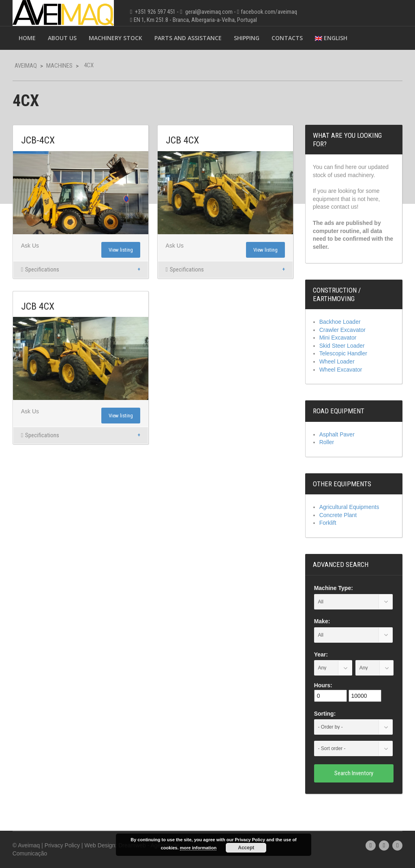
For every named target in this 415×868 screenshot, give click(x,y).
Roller (327, 442)
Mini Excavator (338, 338)
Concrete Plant (338, 515)
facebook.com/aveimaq (269, 12)
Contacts (287, 38)
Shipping (247, 38)
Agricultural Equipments (349, 507)
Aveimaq (26, 66)
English (331, 38)
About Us (62, 38)
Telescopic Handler (343, 353)
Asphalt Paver (337, 434)
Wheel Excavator (341, 370)
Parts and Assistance (188, 38)
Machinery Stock (116, 38)
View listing (121, 250)
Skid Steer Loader (342, 346)
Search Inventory (354, 773)
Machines (59, 66)
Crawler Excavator (342, 330)
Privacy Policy (62, 845)
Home (27, 38)
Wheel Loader (337, 361)
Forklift (328, 523)
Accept (246, 848)
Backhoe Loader (340, 322)
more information (198, 848)
